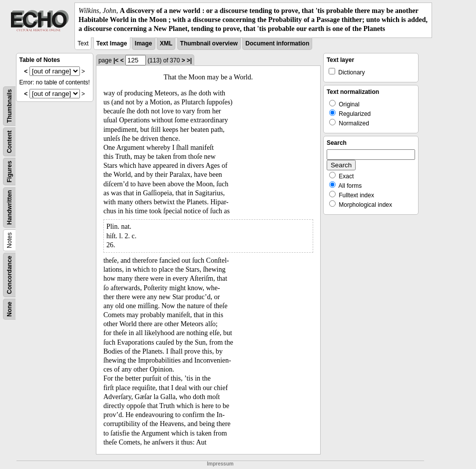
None (9, 309)
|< (116, 60)
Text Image (112, 43)
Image (144, 43)
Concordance (9, 275)
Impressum (220, 464)
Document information (277, 43)
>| (189, 60)
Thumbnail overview (209, 43)
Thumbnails (9, 106)
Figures (9, 171)
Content (9, 142)
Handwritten (9, 207)
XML (166, 43)
